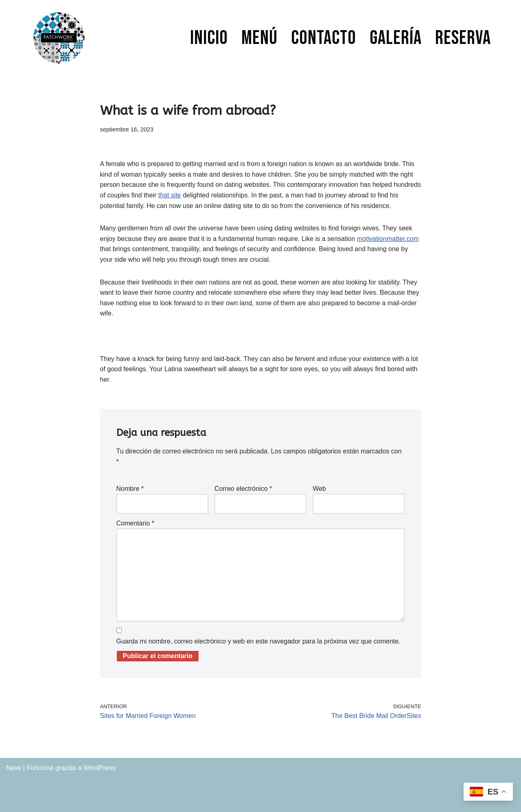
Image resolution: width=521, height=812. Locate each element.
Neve (14, 768)
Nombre (130, 489)
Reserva (463, 38)
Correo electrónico (243, 489)
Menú (259, 38)
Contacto (324, 38)
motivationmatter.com (388, 239)
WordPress (100, 768)
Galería (396, 38)
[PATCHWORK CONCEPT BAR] (59, 38)
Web (319, 489)
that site (170, 195)
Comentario (135, 523)
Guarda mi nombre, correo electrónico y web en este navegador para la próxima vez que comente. (258, 641)
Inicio (209, 38)
